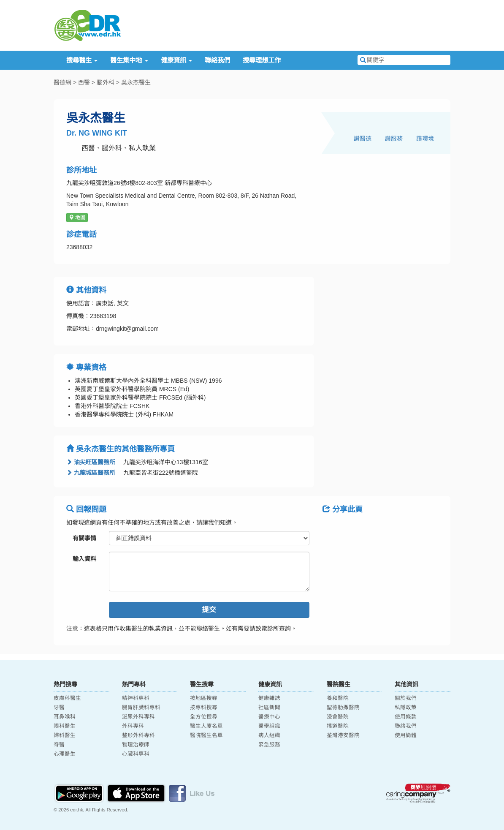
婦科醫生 (65, 735)
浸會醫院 (338, 717)
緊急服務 (269, 745)
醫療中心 (269, 717)
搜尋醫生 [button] (82, 60)
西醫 (84, 82)
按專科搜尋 (204, 708)
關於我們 (406, 698)
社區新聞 (269, 708)
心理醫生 (65, 754)
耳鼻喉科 (65, 717)
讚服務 (394, 139)
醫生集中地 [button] (129, 60)
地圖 (77, 218)
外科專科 (133, 726)
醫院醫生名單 (206, 735)
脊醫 (59, 745)
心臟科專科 (136, 754)
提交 (209, 610)
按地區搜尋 (204, 698)
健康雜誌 (269, 698)
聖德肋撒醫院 (343, 708)
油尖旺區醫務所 (91, 462)
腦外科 (106, 82)
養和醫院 (338, 698)
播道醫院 (338, 726)
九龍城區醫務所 (91, 473)
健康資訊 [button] (176, 60)
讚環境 (425, 139)
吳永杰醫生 (136, 82)
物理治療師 (136, 745)
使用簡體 (406, 735)
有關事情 (84, 538)
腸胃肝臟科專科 (141, 708)
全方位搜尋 (204, 717)
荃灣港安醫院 (343, 735)
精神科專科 (136, 698)
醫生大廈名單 (206, 726)
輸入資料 (84, 559)
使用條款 (406, 717)
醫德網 (62, 82)
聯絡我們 (217, 60)
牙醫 (59, 708)
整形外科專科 (138, 735)
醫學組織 (269, 726)
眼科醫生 (65, 726)
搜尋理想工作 (262, 60)
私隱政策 (406, 708)
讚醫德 (363, 139)
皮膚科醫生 (67, 698)
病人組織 (269, 735)
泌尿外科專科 (138, 717)
